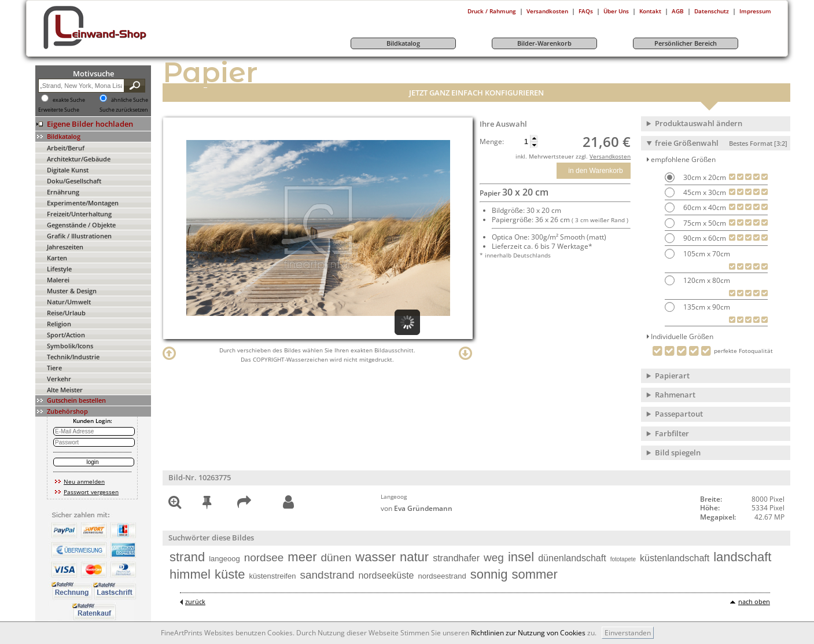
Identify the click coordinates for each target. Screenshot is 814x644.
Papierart (672, 376)
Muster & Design (72, 291)
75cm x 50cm (704, 223)
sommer (534, 574)
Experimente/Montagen (83, 203)
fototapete (623, 559)
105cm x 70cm (706, 254)
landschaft (742, 557)
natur (414, 557)
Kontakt (650, 11)
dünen (336, 557)
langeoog (224, 559)
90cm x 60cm (704, 238)
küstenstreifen (273, 576)
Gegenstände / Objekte (81, 225)
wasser (375, 557)
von (417, 508)
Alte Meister (65, 390)
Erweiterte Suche (59, 110)
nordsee (264, 557)
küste (230, 574)
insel (521, 557)
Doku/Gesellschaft (74, 181)
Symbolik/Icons (70, 346)
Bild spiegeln (678, 452)
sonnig (489, 574)
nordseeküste (386, 575)
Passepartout (679, 414)
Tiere (54, 368)
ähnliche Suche (130, 100)
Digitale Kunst (68, 170)
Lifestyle (59, 269)
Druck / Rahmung (492, 11)
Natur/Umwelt (69, 302)
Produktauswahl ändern (699, 123)
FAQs (586, 11)
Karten (57, 258)
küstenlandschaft (675, 558)
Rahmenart (675, 395)
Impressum (755, 11)
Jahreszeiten (65, 247)
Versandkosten (547, 11)
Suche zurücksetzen (124, 110)
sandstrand (327, 575)
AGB (678, 11)
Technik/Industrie (73, 357)
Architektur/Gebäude (79, 159)
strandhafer (456, 558)
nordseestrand (442, 576)
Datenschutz (712, 11)
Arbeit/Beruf (66, 148)
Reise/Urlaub (66, 313)
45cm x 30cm (704, 192)
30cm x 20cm (704, 177)
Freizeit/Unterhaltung (79, 214)
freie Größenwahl (721, 143)
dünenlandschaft (572, 558)
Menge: (492, 142)
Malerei (58, 280)
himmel (190, 574)
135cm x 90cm (706, 307)
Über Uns (616, 11)
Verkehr (59, 379)
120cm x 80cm (706, 280)
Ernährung (63, 192)
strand (187, 557)
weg (494, 557)
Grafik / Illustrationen (79, 236)
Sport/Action (66, 335)
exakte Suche (69, 100)
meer (302, 557)
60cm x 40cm (704, 207)
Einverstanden (628, 633)
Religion (59, 324)
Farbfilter (672, 433)
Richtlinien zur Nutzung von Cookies (528, 633)
